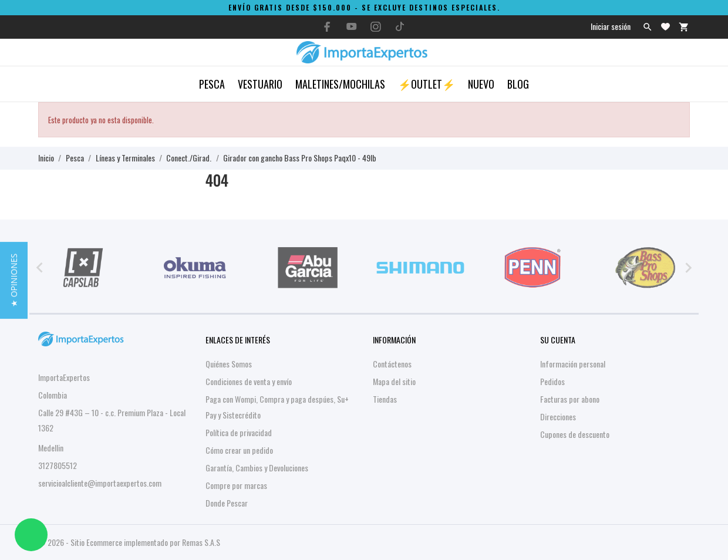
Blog (518, 84)
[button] (14, 280)
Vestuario (260, 84)
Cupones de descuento (575, 434)
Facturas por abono (570, 399)
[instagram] (376, 27)
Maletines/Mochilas (340, 84)
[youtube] (352, 26)
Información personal (573, 364)
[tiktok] (400, 26)
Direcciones (558, 416)
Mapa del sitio (394, 381)
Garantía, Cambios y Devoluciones (257, 468)
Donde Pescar (227, 503)
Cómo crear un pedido (239, 450)
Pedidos (552, 381)
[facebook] (328, 27)
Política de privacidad (239, 432)
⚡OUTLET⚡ (427, 84)
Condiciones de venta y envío (249, 381)
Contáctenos (392, 364)
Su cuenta (558, 340)
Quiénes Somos (229, 364)
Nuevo (481, 84)
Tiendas (385, 399)
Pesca (212, 84)
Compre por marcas (236, 485)
